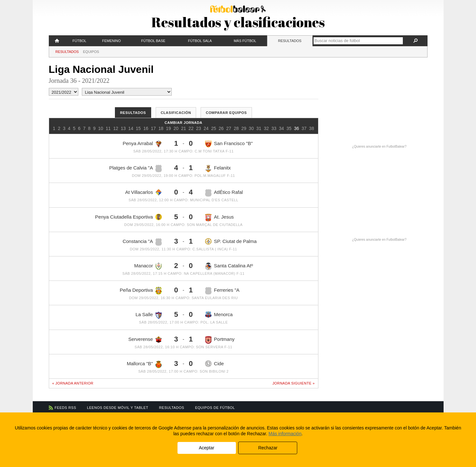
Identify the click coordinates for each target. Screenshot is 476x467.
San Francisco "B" (229, 144)
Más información (285, 434)
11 (108, 128)
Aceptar (206, 448)
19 (169, 128)
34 (281, 128)
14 (131, 128)
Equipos (91, 52)
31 (259, 128)
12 (116, 128)
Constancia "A (142, 242)
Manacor (148, 266)
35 (289, 128)
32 (266, 128)
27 (229, 128)
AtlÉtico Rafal (224, 193)
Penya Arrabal (142, 144)
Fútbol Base (153, 41)
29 (244, 128)
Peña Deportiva (141, 291)
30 (251, 128)
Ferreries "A (222, 291)
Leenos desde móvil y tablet (118, 408)
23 (199, 128)
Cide (215, 364)
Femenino (111, 41)
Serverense (145, 340)
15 (138, 128)
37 (304, 128)
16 (146, 128)
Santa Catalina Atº (229, 266)
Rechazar (268, 448)
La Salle (149, 315)
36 (297, 128)
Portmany (220, 340)
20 (176, 128)
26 (221, 128)
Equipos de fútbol (215, 408)
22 (191, 128)
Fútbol (79, 41)
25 (214, 128)
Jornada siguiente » (294, 383)
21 (184, 128)
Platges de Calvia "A (135, 169)
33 (274, 128)
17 (153, 128)
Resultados (290, 41)
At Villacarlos (143, 192)
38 (312, 128)
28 (236, 128)
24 (206, 128)
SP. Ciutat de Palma (231, 241)
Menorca (219, 315)
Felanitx (218, 169)
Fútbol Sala (200, 41)
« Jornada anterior (73, 383)
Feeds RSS (65, 408)
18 (161, 128)
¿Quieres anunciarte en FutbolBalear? (379, 147)
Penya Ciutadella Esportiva (128, 217)
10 (101, 128)
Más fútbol (245, 41)
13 (123, 128)
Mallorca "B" (144, 364)
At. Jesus (220, 218)
